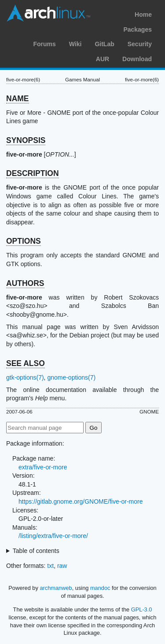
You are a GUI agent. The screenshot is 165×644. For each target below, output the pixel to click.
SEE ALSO (26, 363)
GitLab (104, 44)
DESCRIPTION (33, 173)
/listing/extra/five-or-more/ (53, 536)
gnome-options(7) (71, 377)
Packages (137, 29)
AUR (103, 59)
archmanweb (56, 588)
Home (143, 15)
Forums (44, 44)
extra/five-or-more (43, 467)
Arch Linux (48, 13)
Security (140, 44)
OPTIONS (24, 241)
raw (62, 566)
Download (137, 59)
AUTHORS (25, 283)
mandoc (100, 588)
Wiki (75, 44)
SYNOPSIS (26, 140)
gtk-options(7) (25, 377)
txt (50, 566)
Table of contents (36, 551)
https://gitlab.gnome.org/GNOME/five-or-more (81, 501)
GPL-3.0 (142, 609)
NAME (18, 99)
